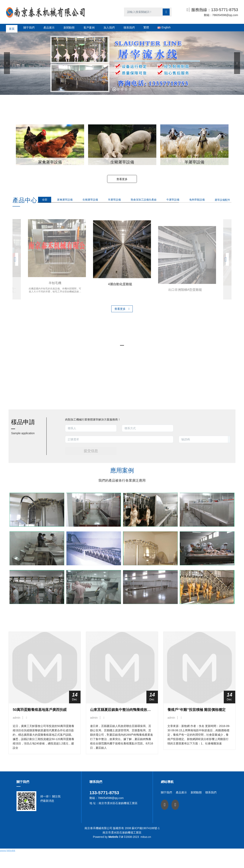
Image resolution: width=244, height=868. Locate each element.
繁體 (146, 27)
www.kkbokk (8, 856)
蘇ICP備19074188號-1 (146, 840)
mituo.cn (146, 849)
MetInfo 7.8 (116, 849)
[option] (50, 145)
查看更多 (122, 179)
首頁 (12, 28)
